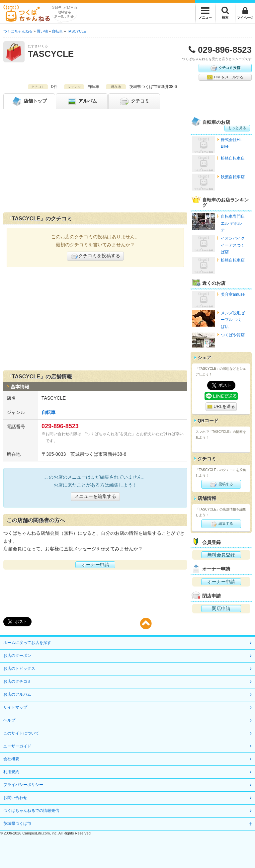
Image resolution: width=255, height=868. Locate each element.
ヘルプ (9, 720)
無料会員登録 (221, 555)
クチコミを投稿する (95, 256)
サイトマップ (15, 707)
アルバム (82, 101)
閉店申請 (221, 608)
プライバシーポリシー (23, 785)
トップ (29, 101)
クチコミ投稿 (225, 68)
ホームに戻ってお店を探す (27, 643)
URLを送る (221, 407)
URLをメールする (225, 77)
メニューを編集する (95, 496)
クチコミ (134, 101)
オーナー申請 (95, 565)
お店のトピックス (19, 669)
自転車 (48, 412)
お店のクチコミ (17, 681)
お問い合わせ (15, 798)
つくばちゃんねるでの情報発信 (31, 811)
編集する (221, 524)
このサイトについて (21, 733)
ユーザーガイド (17, 746)
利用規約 (11, 772)
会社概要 (11, 759)
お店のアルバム (17, 694)
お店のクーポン (17, 656)
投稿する (221, 484)
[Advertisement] (95, 162)
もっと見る (237, 128)
